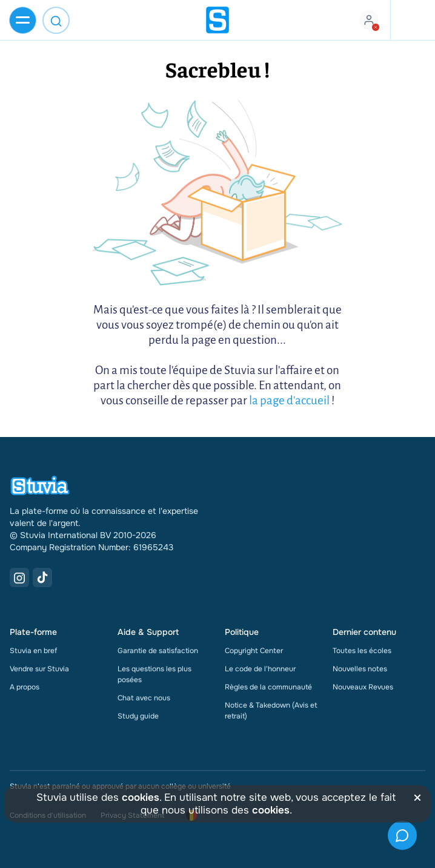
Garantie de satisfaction (158, 651)
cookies (141, 797)
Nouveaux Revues (363, 687)
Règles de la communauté (268, 687)
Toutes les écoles (362, 651)
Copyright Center (254, 651)
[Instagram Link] (19, 577)
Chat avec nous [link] (144, 698)
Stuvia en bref (33, 651)
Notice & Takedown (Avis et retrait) (271, 711)
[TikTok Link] (42, 577)
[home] (217, 20)
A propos (25, 687)
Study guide (138, 716)
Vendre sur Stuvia (39, 669)
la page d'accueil (289, 400)
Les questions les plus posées (154, 674)
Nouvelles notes (360, 669)
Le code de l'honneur (260, 669)
